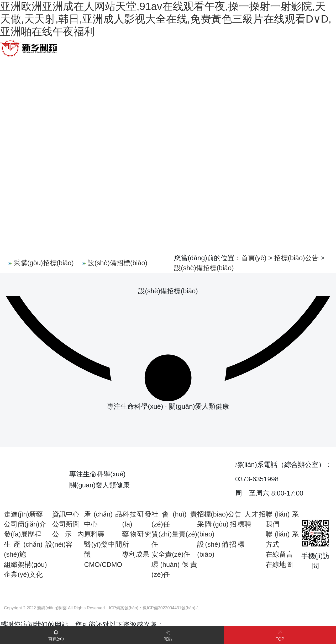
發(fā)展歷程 (23, 534)
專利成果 (136, 554)
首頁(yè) (254, 258)
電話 (168, 634)
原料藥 (94, 534)
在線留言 (279, 554)
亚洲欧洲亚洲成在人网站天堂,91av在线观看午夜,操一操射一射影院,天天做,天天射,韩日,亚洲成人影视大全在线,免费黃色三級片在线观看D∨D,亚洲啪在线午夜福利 (166, 19)
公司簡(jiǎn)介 (25, 524)
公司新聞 (66, 524)
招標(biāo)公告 (296, 258)
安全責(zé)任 (171, 554)
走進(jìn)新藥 (23, 514)
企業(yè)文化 (23, 574)
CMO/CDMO (103, 565)
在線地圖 (279, 565)
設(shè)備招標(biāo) (204, 268)
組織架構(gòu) (25, 565)
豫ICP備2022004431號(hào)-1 (171, 608)
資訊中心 (66, 514)
